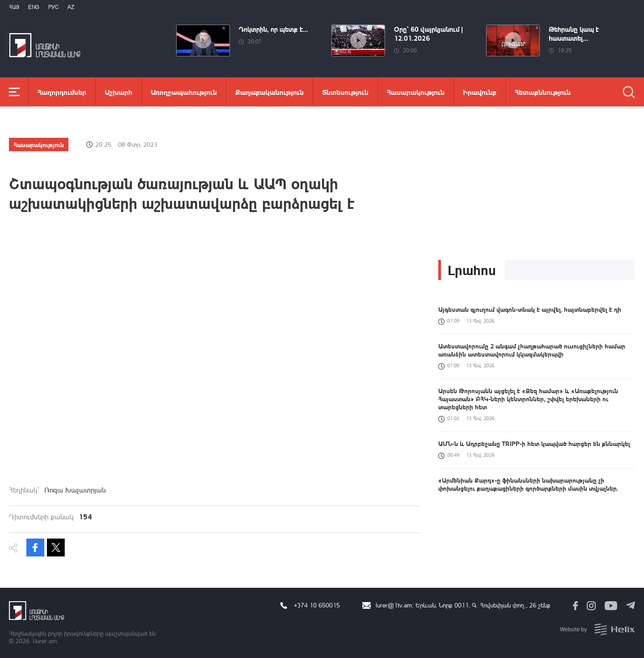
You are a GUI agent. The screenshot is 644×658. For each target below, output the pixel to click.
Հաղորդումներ (62, 92)
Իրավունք (480, 92)
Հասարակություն (416, 92)
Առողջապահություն (184, 92)
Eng (34, 7)
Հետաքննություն (543, 92)
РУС (53, 7)
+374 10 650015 (317, 605)
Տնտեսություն (345, 92)
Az (71, 7)
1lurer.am (44, 641)
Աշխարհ (119, 92)
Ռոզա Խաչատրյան (75, 490)
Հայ (14, 7)
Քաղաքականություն (269, 92)
